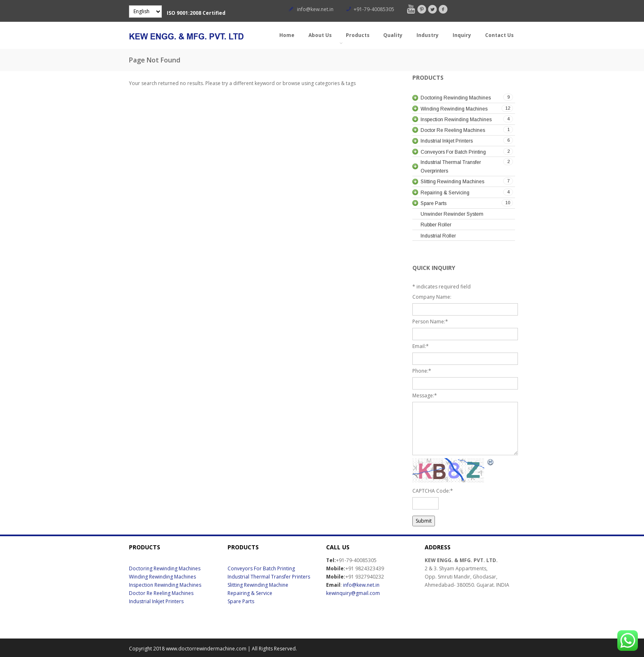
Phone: (422, 371)
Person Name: (430, 322)
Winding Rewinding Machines (162, 577)
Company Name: (432, 297)
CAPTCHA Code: (433, 491)
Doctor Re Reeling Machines (161, 593)
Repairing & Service (250, 593)
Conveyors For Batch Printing (261, 568)
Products (357, 39)
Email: (421, 346)
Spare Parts (241, 601)
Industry (428, 35)
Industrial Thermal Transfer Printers (269, 577)
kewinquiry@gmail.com (353, 593)
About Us (320, 35)
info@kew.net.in (315, 9)
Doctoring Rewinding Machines (165, 568)
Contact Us (499, 35)
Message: (425, 395)
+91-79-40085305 (374, 9)
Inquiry (462, 35)
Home (287, 35)
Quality (393, 35)
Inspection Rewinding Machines (165, 585)
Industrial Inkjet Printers (156, 601)
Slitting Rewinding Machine (258, 585)
